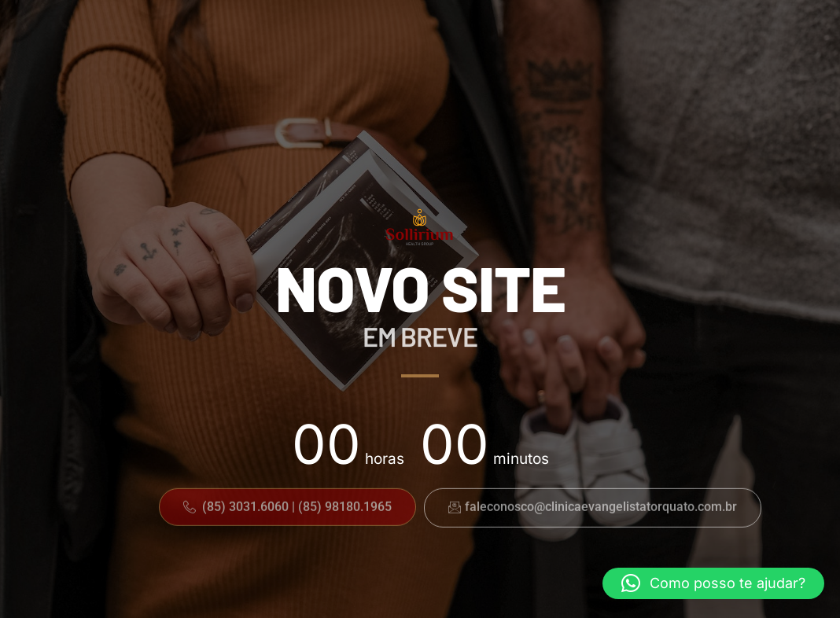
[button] (287, 505)
